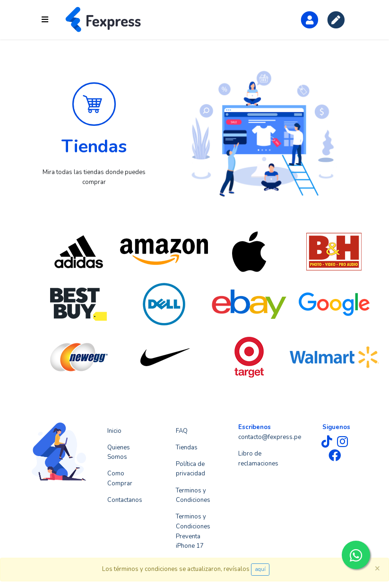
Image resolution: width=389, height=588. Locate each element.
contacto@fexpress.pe (270, 437)
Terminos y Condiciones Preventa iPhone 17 (193, 531)
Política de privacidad (190, 469)
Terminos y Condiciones (193, 496)
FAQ (182, 431)
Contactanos (125, 500)
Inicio (114, 431)
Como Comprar (120, 478)
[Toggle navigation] (45, 20)
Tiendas (187, 448)
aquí (260, 569)
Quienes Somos (119, 452)
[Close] (377, 568)
